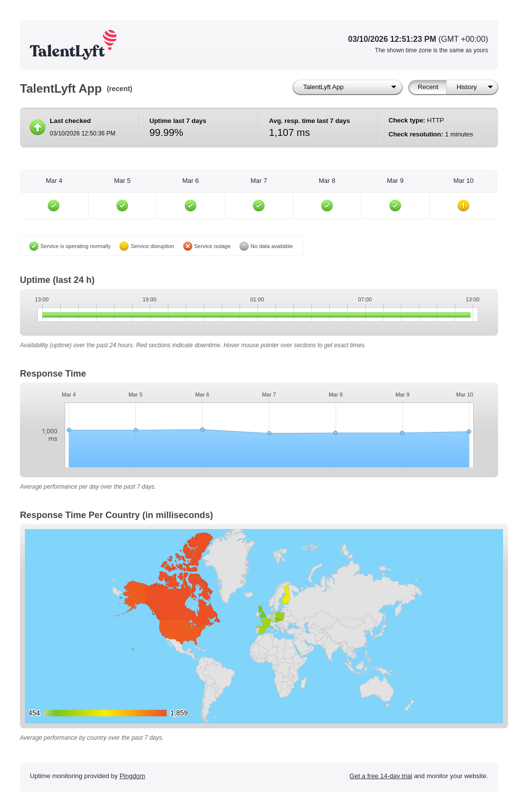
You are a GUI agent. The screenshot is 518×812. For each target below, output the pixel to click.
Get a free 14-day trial (381, 776)
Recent (428, 87)
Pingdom (132, 776)
